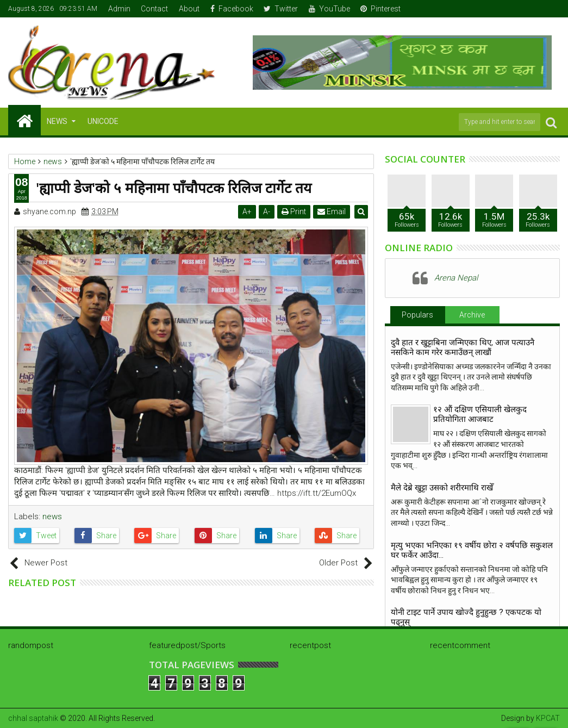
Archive (472, 315)
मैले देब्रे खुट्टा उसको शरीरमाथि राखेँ (442, 488)
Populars (417, 315)
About (189, 9)
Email (332, 211)
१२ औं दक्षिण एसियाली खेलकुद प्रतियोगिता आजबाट (480, 414)
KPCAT (548, 718)
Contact (154, 9)
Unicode (103, 121)
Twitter (281, 9)
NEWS (57, 121)
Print (294, 211)
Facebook (232, 9)
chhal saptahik (33, 718)
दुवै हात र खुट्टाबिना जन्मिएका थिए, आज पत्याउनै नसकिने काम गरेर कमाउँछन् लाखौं (463, 347)
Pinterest (380, 9)
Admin (119, 9)
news (52, 517)
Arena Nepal (456, 278)
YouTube (329, 9)
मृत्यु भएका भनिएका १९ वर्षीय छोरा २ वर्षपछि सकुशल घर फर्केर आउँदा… (472, 550)
